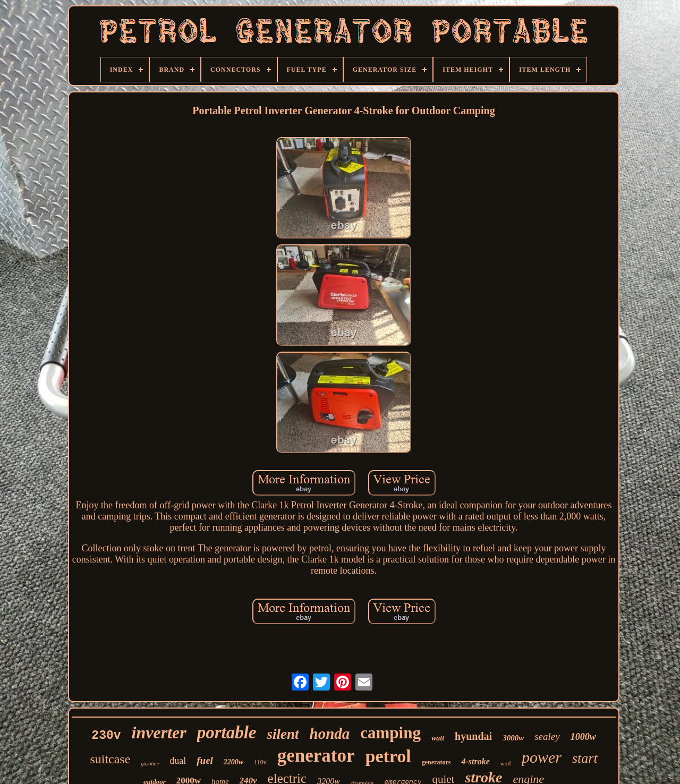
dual (178, 761)
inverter (159, 732)
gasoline (150, 764)
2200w (233, 762)
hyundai (473, 736)
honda (330, 734)
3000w (513, 738)
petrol (388, 756)
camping (390, 733)
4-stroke (475, 761)
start (585, 758)
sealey (547, 736)
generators (436, 762)
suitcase (110, 759)
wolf (506, 763)
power (542, 757)
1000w (583, 737)
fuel (205, 760)
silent (283, 734)
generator (316, 756)
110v (260, 762)
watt (438, 738)
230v (106, 736)
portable (227, 732)
